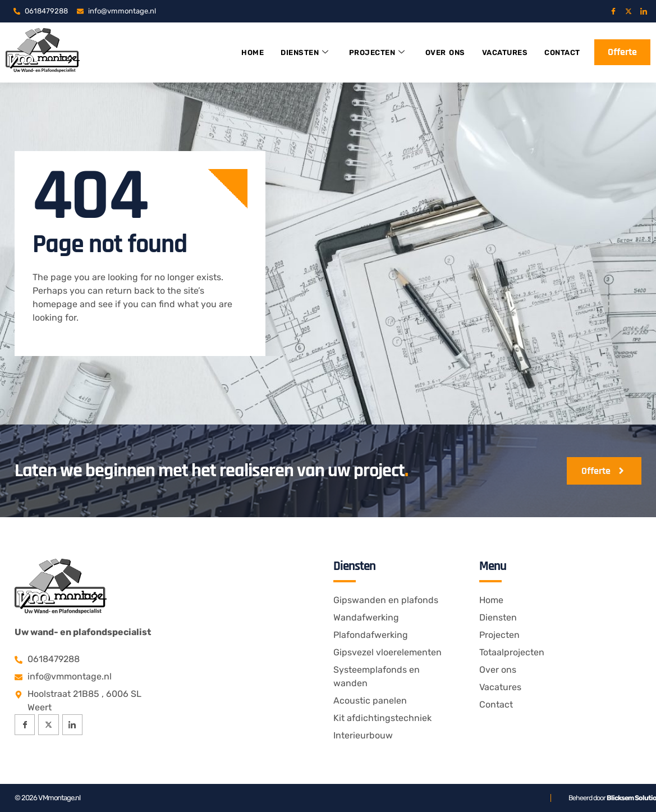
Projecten (361, 53)
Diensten (285, 53)
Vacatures (497, 53)
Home (231, 53)
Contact (558, 53)
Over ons (433, 53)
